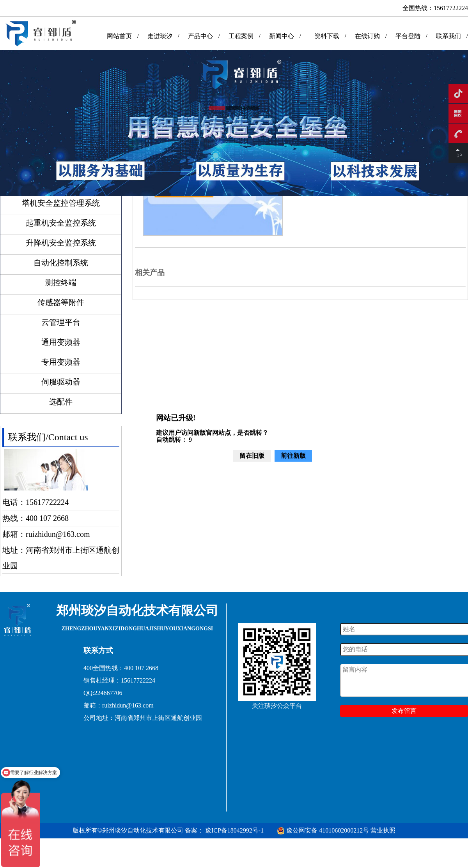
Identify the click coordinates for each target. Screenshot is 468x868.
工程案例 (241, 36)
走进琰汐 (160, 36)
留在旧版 (252, 456)
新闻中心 (282, 36)
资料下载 (327, 36)
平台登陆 (408, 36)
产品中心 (200, 36)
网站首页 (119, 36)
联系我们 (448, 36)
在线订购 (367, 36)
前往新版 (293, 456)
